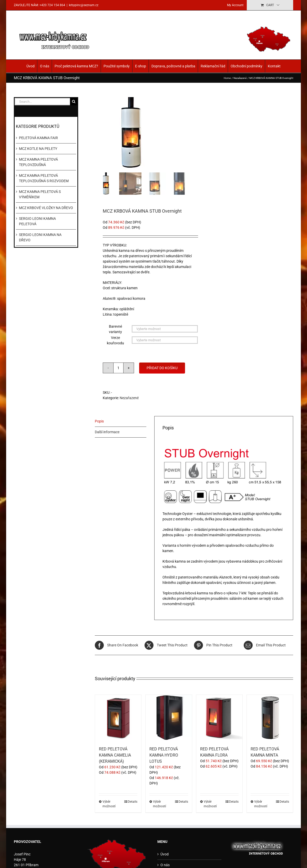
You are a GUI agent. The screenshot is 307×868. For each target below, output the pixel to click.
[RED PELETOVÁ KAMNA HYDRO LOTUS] (169, 718)
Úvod (30, 66)
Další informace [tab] (107, 432)
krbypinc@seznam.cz (84, 5)
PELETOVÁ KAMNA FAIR (38, 138)
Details (133, 802)
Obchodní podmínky (247, 66)
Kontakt (274, 66)
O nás (45, 66)
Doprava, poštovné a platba (173, 66)
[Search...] (42, 102)
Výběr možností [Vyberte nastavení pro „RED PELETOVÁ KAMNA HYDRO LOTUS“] (160, 804)
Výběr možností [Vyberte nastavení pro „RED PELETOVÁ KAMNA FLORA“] (210, 804)
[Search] (74, 102)
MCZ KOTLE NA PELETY (38, 149)
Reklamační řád (213, 66)
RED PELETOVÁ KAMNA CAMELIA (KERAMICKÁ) (115, 755)
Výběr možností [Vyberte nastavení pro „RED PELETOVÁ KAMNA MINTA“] (261, 804)
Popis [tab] (99, 421)
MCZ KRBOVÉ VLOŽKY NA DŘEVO (46, 208)
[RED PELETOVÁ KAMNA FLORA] (219, 718)
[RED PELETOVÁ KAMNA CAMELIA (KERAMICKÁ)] (118, 718)
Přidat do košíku (162, 368)
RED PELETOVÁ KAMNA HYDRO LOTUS (164, 755)
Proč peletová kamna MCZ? (76, 66)
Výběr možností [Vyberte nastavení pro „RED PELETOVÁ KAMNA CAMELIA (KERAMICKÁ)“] (109, 804)
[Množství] (118, 368)
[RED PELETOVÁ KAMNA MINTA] (270, 718)
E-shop (141, 66)
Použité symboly (117, 66)
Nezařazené (129, 398)
